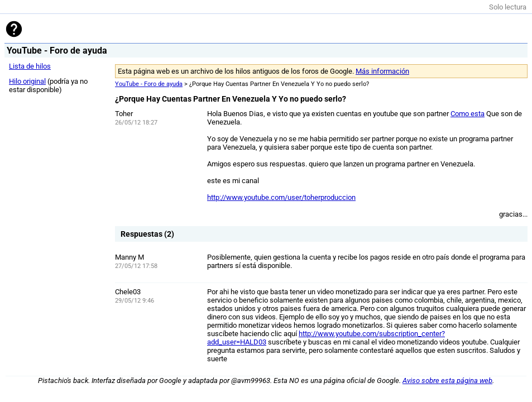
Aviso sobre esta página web (447, 381)
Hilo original (27, 81)
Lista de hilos (30, 66)
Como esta (468, 114)
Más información (382, 71)
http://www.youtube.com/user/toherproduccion (281, 197)
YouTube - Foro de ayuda (149, 84)
